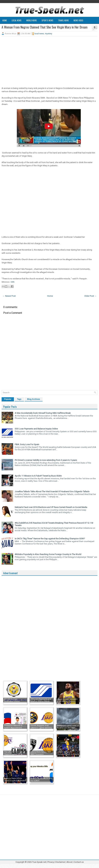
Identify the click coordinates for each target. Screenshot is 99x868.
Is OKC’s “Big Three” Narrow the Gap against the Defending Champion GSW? (50, 539)
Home (5, 20)
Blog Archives (34, 399)
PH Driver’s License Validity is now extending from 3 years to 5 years (46, 460)
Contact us (79, 862)
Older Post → (90, 296)
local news (39, 34)
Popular (8, 399)
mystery (49, 34)
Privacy (51, 862)
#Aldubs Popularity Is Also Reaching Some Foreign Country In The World (48, 554)
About (69, 862)
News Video (78, 20)
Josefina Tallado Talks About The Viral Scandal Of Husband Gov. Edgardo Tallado (52, 492)
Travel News (63, 20)
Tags (19, 399)
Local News (17, 20)
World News (32, 20)
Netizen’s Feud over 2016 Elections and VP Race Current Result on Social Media (51, 507)
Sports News (47, 20)
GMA (12, 282)
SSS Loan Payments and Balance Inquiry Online (36, 429)
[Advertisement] (49, 62)
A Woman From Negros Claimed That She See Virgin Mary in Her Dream (45, 27)
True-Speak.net (39, 862)
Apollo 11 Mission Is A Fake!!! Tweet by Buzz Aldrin (38, 476)
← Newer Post (9, 296)
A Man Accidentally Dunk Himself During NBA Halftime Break (43, 413)
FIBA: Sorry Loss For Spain (27, 444)
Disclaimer (60, 862)
